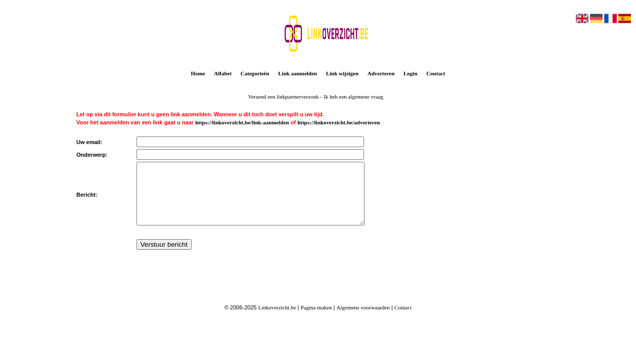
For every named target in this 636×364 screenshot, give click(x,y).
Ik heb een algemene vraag (353, 97)
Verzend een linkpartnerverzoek (283, 97)
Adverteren (381, 73)
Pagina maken (316, 320)
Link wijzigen (342, 73)
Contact (436, 73)
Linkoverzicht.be (277, 320)
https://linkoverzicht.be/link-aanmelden (242, 122)
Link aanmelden (298, 73)
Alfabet (223, 73)
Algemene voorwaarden (363, 320)
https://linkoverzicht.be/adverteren (338, 122)
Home (198, 73)
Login (411, 73)
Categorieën (255, 73)
